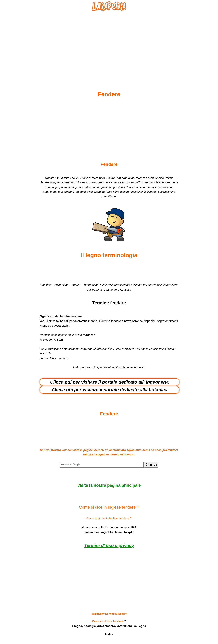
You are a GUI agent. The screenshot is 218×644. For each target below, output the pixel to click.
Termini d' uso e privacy (109, 546)
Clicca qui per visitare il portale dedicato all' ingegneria (109, 382)
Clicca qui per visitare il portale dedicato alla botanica (109, 390)
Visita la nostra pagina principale (109, 485)
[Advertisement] (109, 44)
